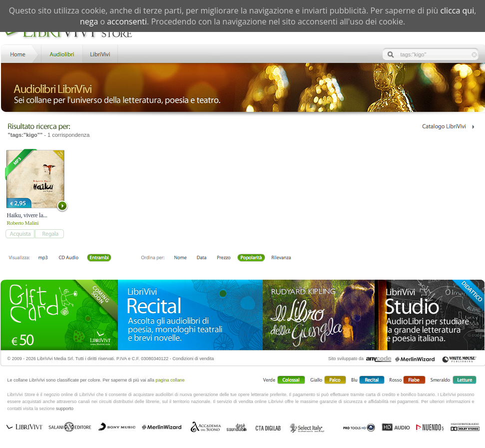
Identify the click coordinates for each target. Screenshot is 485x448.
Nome (181, 258)
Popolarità (251, 258)
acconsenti (127, 21)
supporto (65, 409)
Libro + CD (69, 258)
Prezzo (224, 258)
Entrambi (99, 258)
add (20, 234)
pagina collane (170, 380)
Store (61, 53)
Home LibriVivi (20, 53)
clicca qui (457, 10)
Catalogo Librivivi (448, 127)
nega (89, 21)
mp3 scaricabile (43, 258)
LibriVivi (100, 53)
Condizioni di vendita (193, 359)
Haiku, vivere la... (27, 215)
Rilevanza (281, 258)
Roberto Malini (23, 223)
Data (202, 258)
